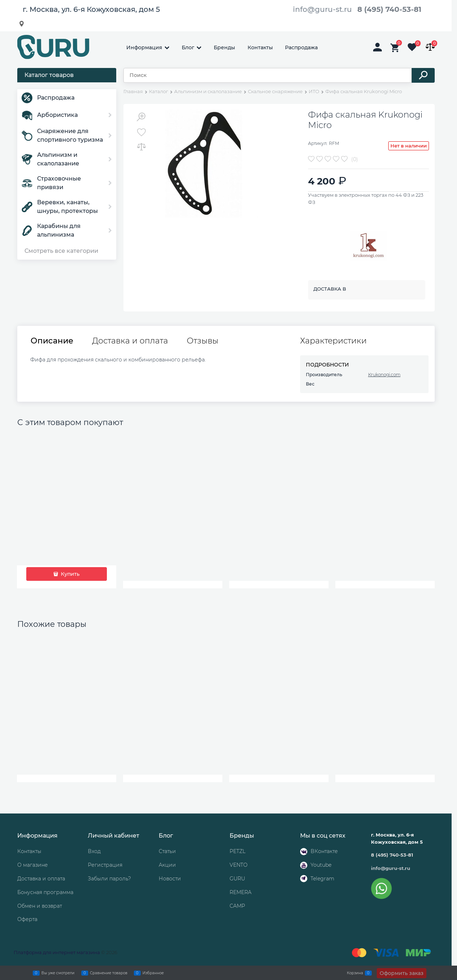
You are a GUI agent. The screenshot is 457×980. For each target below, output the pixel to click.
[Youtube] (304, 865)
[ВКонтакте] (304, 852)
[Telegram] (304, 879)
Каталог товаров (49, 75)
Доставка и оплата (130, 341)
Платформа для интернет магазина (57, 952)
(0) (355, 159)
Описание (52, 341)
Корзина (355, 973)
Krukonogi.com (384, 375)
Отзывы (203, 341)
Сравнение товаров (109, 973)
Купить (69, 574)
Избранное (153, 973)
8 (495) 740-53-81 (389, 9)
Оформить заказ (402, 973)
